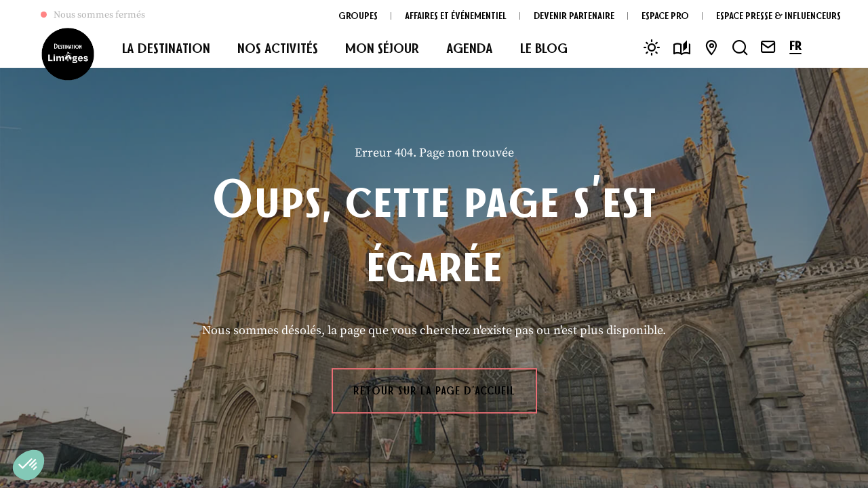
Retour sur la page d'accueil (434, 390)
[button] (28, 465)
